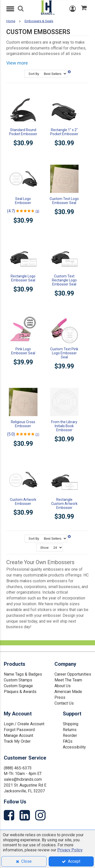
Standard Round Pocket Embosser (23, 132)
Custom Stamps (18, 680)
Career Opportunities (73, 674)
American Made (68, 692)
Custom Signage (18, 686)
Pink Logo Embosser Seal (23, 351)
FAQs (68, 741)
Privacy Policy (70, 850)
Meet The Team (68, 680)
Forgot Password (19, 730)
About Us (63, 686)
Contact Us (64, 703)
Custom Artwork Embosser (23, 502)
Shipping (71, 724)
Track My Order (17, 741)
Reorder (70, 735)
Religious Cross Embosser (23, 424)
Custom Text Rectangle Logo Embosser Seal (64, 280)
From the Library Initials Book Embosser (64, 426)
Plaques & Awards (20, 692)
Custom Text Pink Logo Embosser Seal (64, 353)
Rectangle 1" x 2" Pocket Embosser (64, 132)
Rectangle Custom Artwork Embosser (64, 504)
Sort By (34, 74)
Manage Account (18, 735)
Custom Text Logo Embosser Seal (64, 201)
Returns (70, 730)
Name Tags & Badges (23, 674)
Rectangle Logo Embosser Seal (23, 278)
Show (44, 548)
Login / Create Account (24, 724)
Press (60, 697)
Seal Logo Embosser (23, 201)
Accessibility (74, 747)
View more (17, 63)
